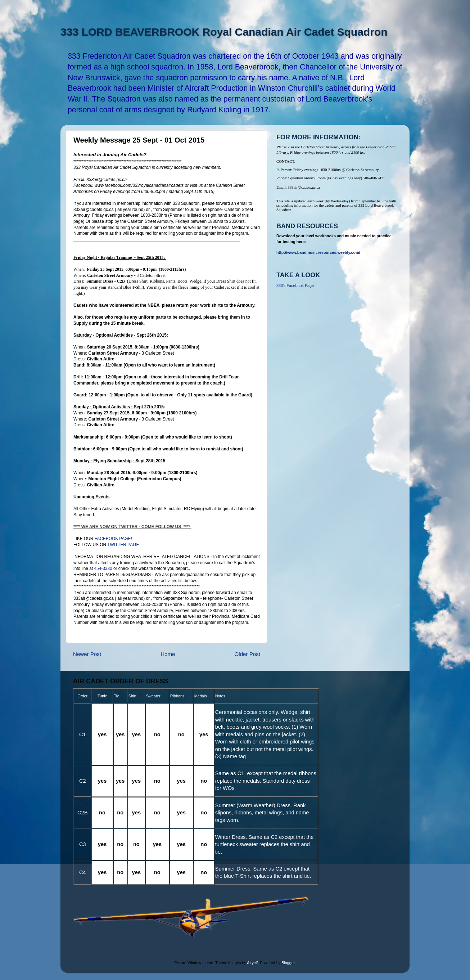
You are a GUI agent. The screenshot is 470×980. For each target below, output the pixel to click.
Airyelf (252, 963)
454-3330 (103, 568)
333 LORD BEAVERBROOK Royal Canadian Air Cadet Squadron (224, 32)
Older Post (247, 654)
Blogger (288, 963)
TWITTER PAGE (123, 545)
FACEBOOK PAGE (113, 539)
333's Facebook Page (295, 286)
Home (168, 654)
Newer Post (87, 654)
